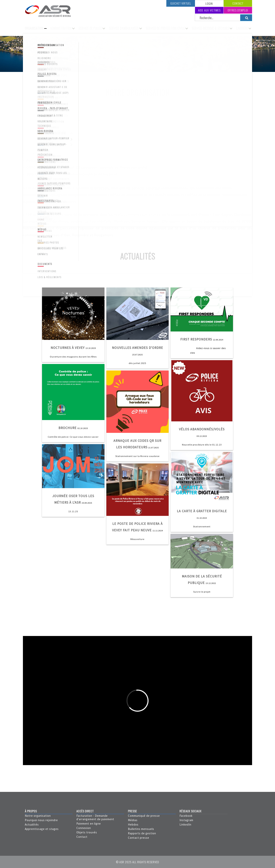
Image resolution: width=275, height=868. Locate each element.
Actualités (32, 824)
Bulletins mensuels (141, 829)
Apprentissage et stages (42, 829)
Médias (133, 820)
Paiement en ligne (89, 824)
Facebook (186, 816)
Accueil (30, 77)
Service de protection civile (165, 28)
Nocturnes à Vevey (68, 348)
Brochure (68, 428)
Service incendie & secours (210, 28)
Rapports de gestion (142, 833)
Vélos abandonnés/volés (202, 429)
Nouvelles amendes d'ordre (137, 348)
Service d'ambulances (124, 28)
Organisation (34, 28)
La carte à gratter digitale (202, 511)
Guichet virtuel (181, 3)
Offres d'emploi (238, 10)
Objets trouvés (87, 832)
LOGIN (209, 3)
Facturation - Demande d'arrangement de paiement (95, 817)
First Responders (196, 339)
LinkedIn (185, 824)
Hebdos (133, 824)
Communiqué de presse (144, 816)
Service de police (90, 28)
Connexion (84, 828)
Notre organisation (38, 816)
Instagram (186, 820)
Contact (238, 3)
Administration (61, 28)
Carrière (242, 28)
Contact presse (139, 838)
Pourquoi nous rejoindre (41, 820)
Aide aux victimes (209, 10)
